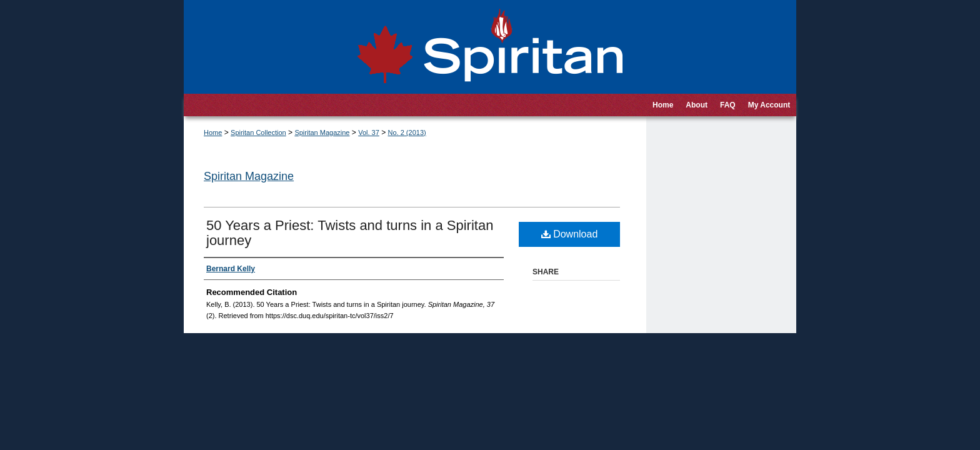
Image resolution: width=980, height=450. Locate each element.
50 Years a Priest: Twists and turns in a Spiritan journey (350, 233)
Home (213, 132)
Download (570, 234)
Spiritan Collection (258, 132)
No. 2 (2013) (407, 132)
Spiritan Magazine (322, 132)
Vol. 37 (369, 132)
